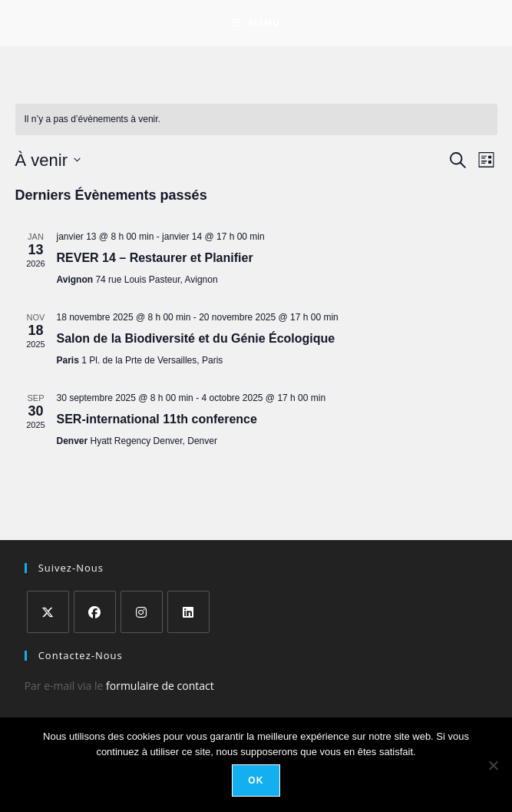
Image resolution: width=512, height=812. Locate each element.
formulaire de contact (160, 686)
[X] (48, 612)
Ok (256, 781)
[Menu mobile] (256, 23)
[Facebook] (95, 612)
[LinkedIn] (188, 612)
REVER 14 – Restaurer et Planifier (155, 258)
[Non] (493, 765)
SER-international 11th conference (157, 419)
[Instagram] (142, 612)
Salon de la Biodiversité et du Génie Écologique (196, 338)
